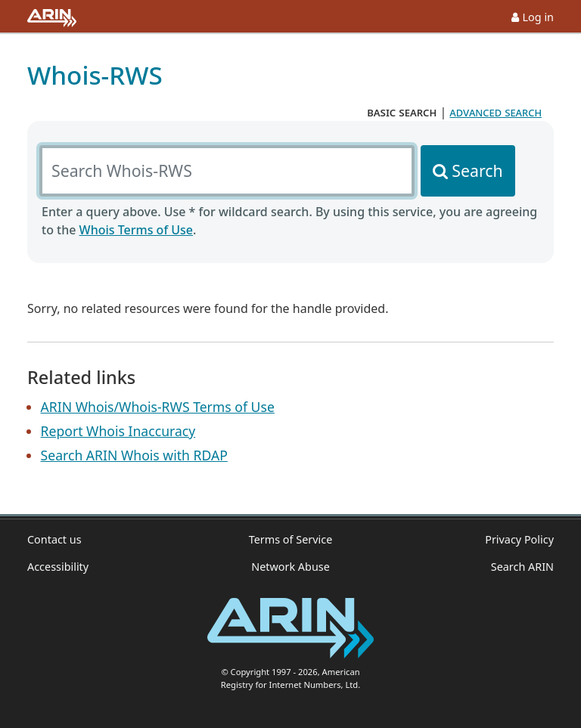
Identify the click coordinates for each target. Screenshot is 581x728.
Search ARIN (522, 567)
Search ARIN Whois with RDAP (134, 455)
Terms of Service (291, 539)
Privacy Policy (519, 539)
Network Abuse (290, 567)
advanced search (496, 112)
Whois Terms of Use (136, 230)
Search (477, 170)
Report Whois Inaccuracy (118, 431)
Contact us (54, 539)
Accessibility (58, 567)
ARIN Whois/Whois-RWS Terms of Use (158, 407)
